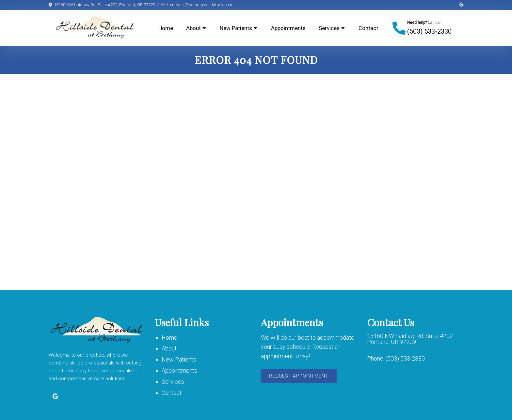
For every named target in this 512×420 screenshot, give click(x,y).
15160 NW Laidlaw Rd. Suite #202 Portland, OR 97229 (410, 339)
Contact (368, 28)
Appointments (288, 28)
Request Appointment (299, 376)
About (193, 28)
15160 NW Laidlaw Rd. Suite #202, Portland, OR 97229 (104, 5)
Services (329, 28)
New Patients (236, 28)
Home (166, 28)
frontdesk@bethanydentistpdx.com (200, 5)
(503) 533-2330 (429, 31)
